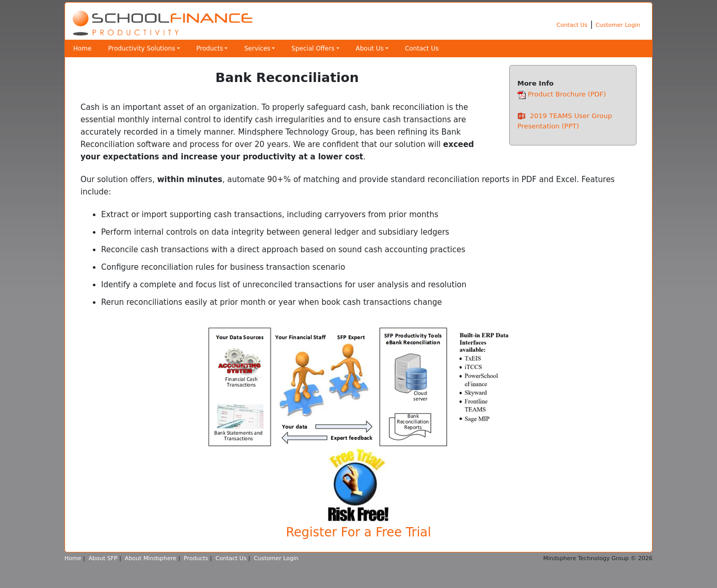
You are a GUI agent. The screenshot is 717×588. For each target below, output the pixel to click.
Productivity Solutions (141, 48)
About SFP (103, 558)
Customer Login (618, 25)
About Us (370, 48)
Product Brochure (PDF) (567, 94)
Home (82, 48)
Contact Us (572, 25)
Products (210, 48)
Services (257, 48)
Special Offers (313, 48)
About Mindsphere (151, 558)
